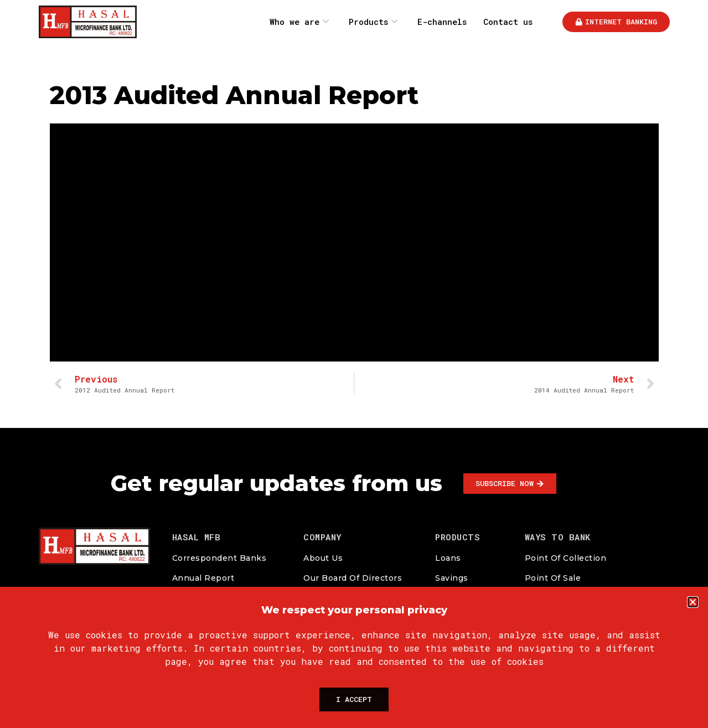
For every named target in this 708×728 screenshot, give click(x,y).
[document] (354, 364)
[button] (693, 596)
